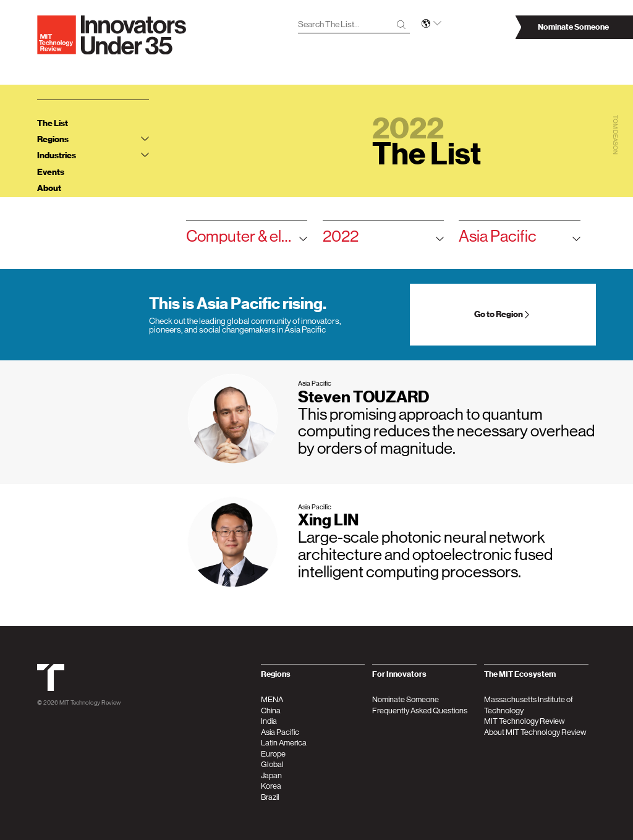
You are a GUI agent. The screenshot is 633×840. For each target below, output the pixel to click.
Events (51, 172)
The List (53, 123)
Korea (271, 786)
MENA (272, 699)
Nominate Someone (406, 699)
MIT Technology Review (90, 702)
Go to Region (503, 314)
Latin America (284, 743)
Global (272, 764)
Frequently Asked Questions (420, 711)
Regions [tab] (93, 139)
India (269, 721)
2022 (383, 240)
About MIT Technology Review (535, 732)
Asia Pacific (519, 240)
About (49, 188)
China (271, 711)
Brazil (270, 797)
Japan (271, 775)
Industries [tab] (93, 155)
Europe (273, 754)
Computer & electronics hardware (247, 240)
